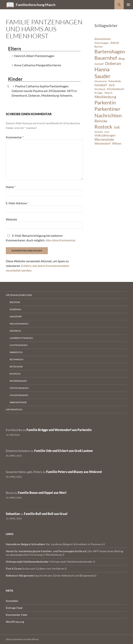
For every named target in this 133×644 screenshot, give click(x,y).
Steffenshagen (19, 388)
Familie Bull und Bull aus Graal (46, 514)
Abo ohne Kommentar (60, 240)
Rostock (15, 374)
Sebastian (13, 514)
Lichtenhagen (19, 345)
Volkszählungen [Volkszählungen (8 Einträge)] (105, 135)
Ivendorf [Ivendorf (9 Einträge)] (101, 85)
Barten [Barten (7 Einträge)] (99, 46)
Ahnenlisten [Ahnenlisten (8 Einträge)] (103, 39)
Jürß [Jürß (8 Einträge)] (112, 85)
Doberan (15, 309)
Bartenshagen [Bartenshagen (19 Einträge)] (110, 51)
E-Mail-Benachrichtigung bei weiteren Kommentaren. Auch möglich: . (41, 238)
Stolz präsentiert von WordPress (22, 639)
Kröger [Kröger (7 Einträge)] (99, 93)
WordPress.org (15, 622)
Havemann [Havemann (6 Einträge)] (101, 81)
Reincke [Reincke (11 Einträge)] (101, 121)
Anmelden (12, 601)
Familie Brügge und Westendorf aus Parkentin (59, 430)
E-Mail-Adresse (17, 203)
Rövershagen (18, 381)
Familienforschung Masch (36, 5)
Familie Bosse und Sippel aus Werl (42, 493)
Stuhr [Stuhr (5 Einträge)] (107, 132)
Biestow (15, 302)
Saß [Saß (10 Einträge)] (117, 127)
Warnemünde (18, 402)
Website (11, 219)
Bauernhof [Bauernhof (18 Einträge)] (106, 58)
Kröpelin (15, 331)
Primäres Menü (128, 5)
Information (14, 409)
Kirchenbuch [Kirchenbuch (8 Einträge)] (116, 89)
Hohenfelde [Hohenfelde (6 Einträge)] (115, 81)
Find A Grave (14, 569)
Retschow (16, 367)
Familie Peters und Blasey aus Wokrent (74, 472)
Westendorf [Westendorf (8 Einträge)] (103, 143)
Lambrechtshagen (21, 338)
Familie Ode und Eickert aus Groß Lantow (63, 451)
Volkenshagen (19, 395)
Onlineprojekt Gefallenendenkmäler (27, 562)
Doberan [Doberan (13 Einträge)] (113, 63)
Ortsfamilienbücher (19, 295)
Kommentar (15, 137)
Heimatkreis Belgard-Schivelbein (25, 544)
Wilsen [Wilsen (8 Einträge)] (117, 143)
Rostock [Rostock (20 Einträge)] (103, 127)
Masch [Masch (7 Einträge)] (109, 93)
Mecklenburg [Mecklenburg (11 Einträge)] (105, 97)
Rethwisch (16, 359)
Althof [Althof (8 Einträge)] (115, 43)
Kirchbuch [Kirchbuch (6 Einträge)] (100, 89)
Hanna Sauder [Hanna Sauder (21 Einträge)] (103, 73)
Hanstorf (16, 316)
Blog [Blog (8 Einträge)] (121, 59)
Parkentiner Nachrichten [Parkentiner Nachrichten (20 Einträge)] (108, 112)
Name (11, 187)
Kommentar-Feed (16, 615)
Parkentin (16, 352)
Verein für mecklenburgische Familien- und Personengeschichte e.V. (46, 551)
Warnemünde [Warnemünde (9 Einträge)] (104, 139)
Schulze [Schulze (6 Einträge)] (99, 132)
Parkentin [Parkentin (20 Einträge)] (105, 102)
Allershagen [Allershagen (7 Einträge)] (102, 43)
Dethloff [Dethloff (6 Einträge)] (99, 64)
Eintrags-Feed (14, 608)
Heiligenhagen (19, 324)
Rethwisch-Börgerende (20, 575)
